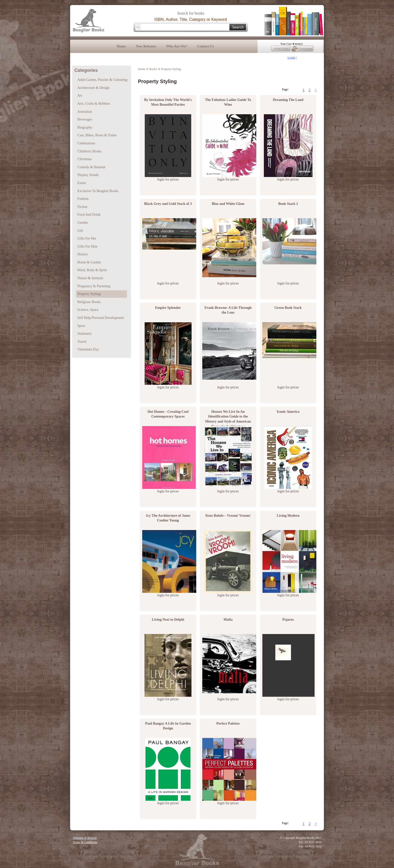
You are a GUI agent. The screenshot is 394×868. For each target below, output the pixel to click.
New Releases (146, 46)
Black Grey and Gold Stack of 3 (168, 204)
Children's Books (89, 151)
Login (291, 57)
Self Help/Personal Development (101, 318)
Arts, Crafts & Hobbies (94, 104)
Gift (80, 231)
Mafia (228, 620)
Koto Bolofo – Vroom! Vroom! (228, 516)
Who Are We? (177, 46)
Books (153, 69)
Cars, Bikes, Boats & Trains (97, 135)
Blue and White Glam (228, 204)
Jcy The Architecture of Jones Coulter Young (168, 518)
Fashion (83, 199)
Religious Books (89, 302)
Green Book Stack (288, 308)
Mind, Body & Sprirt (92, 270)
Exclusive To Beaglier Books (98, 191)
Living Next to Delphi (168, 620)
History (83, 254)
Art (80, 96)
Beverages (85, 119)
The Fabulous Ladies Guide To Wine (228, 102)
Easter (82, 183)
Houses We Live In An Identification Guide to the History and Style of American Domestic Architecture (228, 416)
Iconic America (288, 412)
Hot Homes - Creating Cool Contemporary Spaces (168, 414)
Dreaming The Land (288, 100)
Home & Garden (89, 262)
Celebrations (86, 143)
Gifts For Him (87, 246)
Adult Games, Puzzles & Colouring (102, 80)
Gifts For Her (87, 238)
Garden (83, 223)
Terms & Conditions (85, 842)
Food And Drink (89, 215)
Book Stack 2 (288, 204)
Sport (81, 326)
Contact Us (205, 46)
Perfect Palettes (228, 724)
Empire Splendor (168, 308)
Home (121, 46)
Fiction (82, 207)
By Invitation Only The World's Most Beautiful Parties (168, 102)
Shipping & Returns (85, 838)
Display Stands (88, 175)
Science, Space (88, 310)
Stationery (85, 334)
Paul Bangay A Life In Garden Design (168, 726)
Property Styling (171, 69)
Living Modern (288, 516)
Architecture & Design (93, 88)
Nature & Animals (90, 278)
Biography (85, 127)
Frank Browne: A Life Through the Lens (228, 310)
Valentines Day (88, 349)
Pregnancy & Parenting (94, 286)
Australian (85, 112)
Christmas (85, 159)
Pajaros (288, 620)
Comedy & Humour (91, 167)
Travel (82, 342)
